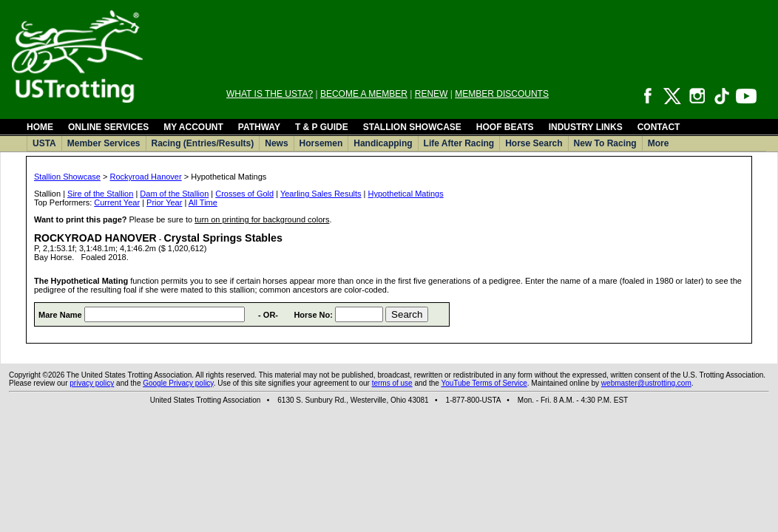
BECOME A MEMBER (364, 94)
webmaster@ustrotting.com (646, 383)
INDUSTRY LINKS (586, 127)
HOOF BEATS (505, 127)
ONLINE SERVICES (108, 127)
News (276, 143)
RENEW (432, 94)
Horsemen (321, 143)
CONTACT (659, 127)
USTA (44, 143)
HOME (40, 127)
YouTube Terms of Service (484, 383)
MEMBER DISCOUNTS (502, 94)
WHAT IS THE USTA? (270, 94)
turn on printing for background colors (262, 219)
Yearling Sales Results (321, 194)
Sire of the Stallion (100, 194)
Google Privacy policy (178, 383)
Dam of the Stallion (174, 194)
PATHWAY (259, 127)
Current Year (117, 202)
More (659, 143)
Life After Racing (459, 143)
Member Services (104, 143)
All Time (203, 202)
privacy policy (92, 383)
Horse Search (534, 143)
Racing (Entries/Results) (203, 143)
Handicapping (383, 143)
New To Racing (605, 143)
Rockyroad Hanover (145, 177)
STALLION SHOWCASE (412, 127)
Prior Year (164, 202)
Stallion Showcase (67, 177)
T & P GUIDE (322, 127)
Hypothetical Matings (406, 194)
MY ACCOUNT (193, 127)
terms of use (392, 383)
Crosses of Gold (244, 194)
